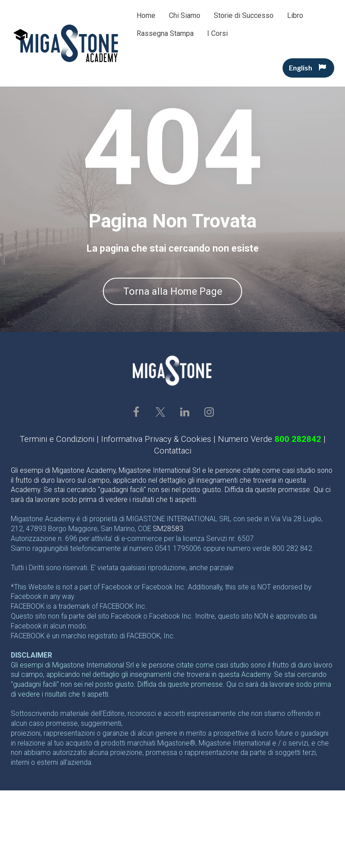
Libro (295, 15)
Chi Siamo (185, 15)
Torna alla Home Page (173, 291)
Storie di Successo (244, 15)
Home (146, 15)
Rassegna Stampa (165, 33)
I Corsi (217, 33)
